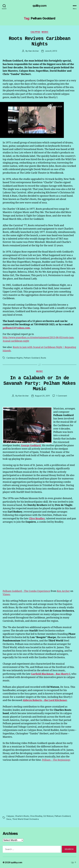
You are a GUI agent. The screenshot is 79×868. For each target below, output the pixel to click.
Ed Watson (49, 816)
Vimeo (6, 594)
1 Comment (62, 396)
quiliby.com (39, 6)
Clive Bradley (36, 816)
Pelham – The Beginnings (56, 760)
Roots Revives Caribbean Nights (39, 41)
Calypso (35, 32)
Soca (9, 819)
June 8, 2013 (51, 51)
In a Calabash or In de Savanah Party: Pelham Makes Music (40, 383)
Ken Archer (34, 51)
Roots (43, 358)
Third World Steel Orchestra (25, 819)
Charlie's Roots (22, 816)
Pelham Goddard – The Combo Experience (26, 591)
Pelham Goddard (32, 358)
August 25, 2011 (42, 396)
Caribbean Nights (15, 358)
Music (45, 32)
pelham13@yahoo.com (16, 328)
